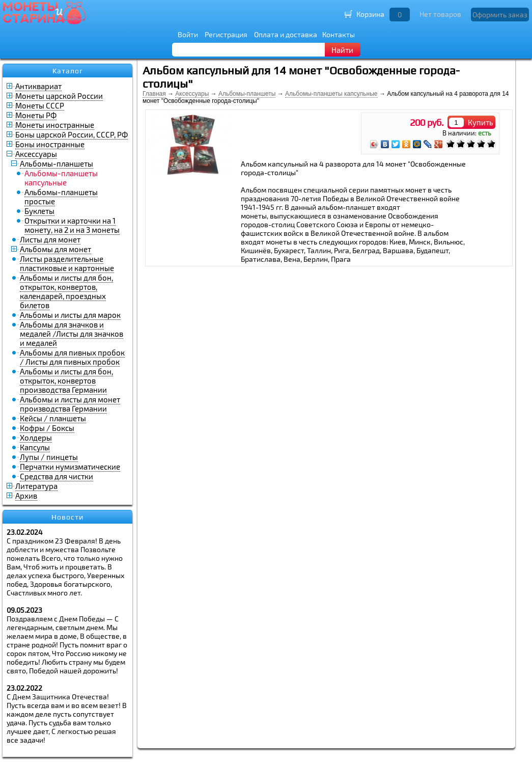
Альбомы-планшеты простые (61, 197)
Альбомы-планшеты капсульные (331, 94)
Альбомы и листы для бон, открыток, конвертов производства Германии (66, 380)
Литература (36, 486)
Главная (154, 94)
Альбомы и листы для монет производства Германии (70, 404)
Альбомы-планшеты (57, 164)
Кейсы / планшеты (53, 418)
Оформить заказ (500, 15)
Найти (342, 50)
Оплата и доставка (286, 34)
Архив (26, 496)
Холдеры (36, 438)
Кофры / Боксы (47, 428)
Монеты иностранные (55, 125)
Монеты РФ (36, 115)
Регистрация (226, 34)
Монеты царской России (59, 96)
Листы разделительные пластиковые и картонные (67, 263)
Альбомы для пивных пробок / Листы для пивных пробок (72, 357)
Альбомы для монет (55, 249)
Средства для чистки (57, 476)
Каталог (68, 71)
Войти (188, 34)
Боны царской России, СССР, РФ (72, 134)
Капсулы (35, 447)
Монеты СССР (40, 105)
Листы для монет (50, 239)
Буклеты (39, 211)
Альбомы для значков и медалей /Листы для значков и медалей (72, 334)
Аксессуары (36, 154)
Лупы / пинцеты (49, 457)
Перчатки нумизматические (70, 467)
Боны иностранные (50, 144)
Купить (481, 122)
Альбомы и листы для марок (70, 315)
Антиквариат (38, 86)
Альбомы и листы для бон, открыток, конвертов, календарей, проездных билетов (66, 291)
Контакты (339, 34)
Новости (67, 517)
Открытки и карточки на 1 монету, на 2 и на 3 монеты (72, 225)
